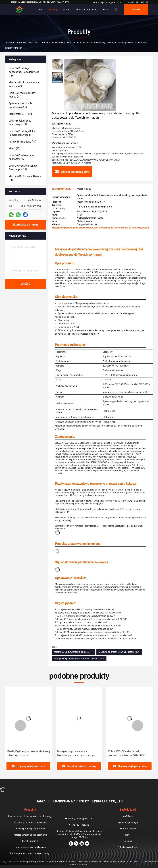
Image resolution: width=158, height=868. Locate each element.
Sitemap (128, 841)
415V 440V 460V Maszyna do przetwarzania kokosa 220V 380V (126, 753)
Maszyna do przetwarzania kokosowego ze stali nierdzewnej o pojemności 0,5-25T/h (76, 754)
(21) (20, 123)
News (128, 835)
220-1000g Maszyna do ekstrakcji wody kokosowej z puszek (28, 753)
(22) (20, 114)
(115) (24, 72)
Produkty (53, 10)
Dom (40, 10)
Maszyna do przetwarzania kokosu (46, 43)
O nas (66, 10)
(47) (22, 95)
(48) (24, 84)
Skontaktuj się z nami (86, 10)
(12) (21, 157)
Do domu (9, 43)
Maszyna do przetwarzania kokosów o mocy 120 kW (79, 659)
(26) (21, 105)
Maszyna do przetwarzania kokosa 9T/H (74, 652)
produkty (22, 43)
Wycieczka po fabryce (128, 822)
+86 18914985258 (138, 2)
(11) (22, 133)
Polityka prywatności (128, 847)
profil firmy (128, 816)
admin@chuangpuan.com (107, 2)
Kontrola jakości (128, 829)
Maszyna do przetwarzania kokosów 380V (119, 652)
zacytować (136, 10)
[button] (20, 726)
